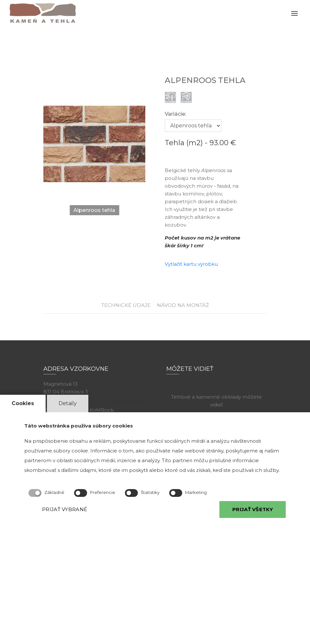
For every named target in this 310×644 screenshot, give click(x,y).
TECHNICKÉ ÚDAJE (126, 305)
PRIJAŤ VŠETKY (253, 509)
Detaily (68, 403)
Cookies (23, 403)
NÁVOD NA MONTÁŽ (183, 305)
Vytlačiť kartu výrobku (191, 264)
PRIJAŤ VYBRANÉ (65, 509)
